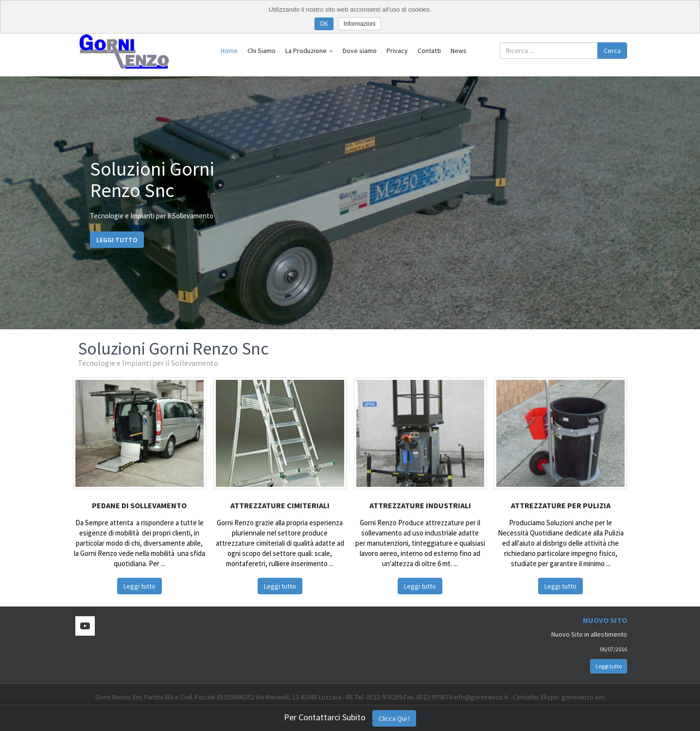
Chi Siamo (262, 51)
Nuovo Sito (605, 620)
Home (229, 51)
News (459, 51)
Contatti (429, 51)
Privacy (397, 51)
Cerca (612, 51)
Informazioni (359, 24)
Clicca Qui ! (394, 718)
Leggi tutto (117, 239)
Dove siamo (360, 51)
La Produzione (309, 51)
